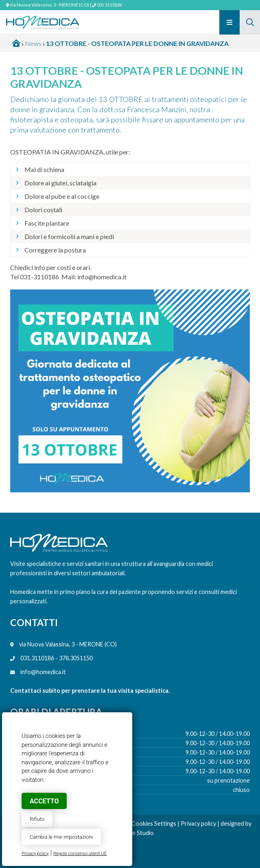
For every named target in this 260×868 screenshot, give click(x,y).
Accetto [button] (44, 801)
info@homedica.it (43, 672)
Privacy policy (35, 854)
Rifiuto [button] (37, 819)
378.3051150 (76, 658)
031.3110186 (109, 5)
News (33, 43)
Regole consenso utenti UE (80, 854)
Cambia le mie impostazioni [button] (61, 837)
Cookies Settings (154, 823)
